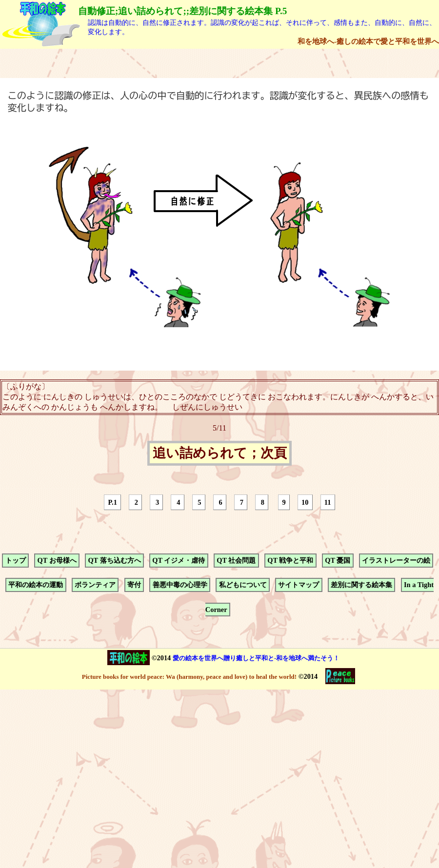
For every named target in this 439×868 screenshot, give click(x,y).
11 (328, 502)
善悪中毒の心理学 (180, 585)
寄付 (134, 585)
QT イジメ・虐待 (179, 560)
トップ (16, 560)
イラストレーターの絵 (396, 560)
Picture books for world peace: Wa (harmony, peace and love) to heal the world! (189, 677)
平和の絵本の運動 (36, 585)
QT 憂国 (338, 560)
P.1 (113, 502)
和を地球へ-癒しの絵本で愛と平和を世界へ (368, 41)
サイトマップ (299, 585)
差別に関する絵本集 (361, 585)
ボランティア (95, 585)
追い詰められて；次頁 (220, 454)
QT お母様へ (57, 560)
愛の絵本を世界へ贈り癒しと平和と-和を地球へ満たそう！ (256, 658)
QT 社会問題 (236, 560)
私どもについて (243, 585)
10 (305, 502)
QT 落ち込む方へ (114, 560)
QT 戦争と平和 (290, 560)
